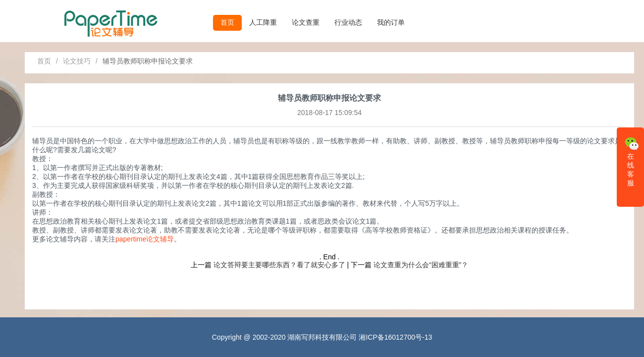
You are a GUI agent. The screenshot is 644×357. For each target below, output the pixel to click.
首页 (227, 22)
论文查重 (306, 22)
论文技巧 (77, 61)
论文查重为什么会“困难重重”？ (421, 265)
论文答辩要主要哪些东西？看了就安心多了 (279, 265)
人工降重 (263, 22)
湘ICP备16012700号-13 (395, 337)
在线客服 (632, 161)
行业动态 (348, 22)
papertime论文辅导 (145, 239)
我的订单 (391, 22)
